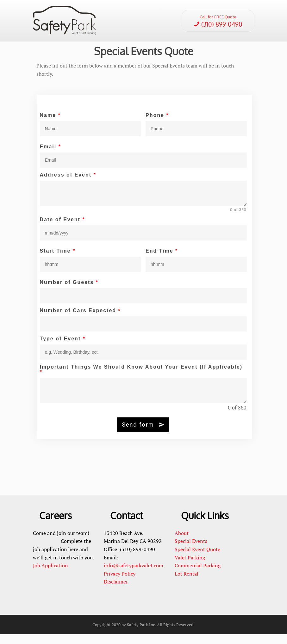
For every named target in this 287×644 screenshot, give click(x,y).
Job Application (50, 575)
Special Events (138, 17)
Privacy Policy (120, 583)
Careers (122, 37)
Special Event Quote (197, 559)
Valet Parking (190, 567)
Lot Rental (187, 583)
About (182, 543)
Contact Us (105, 37)
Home (101, 17)
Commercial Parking (198, 575)
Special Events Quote (144, 61)
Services (159, 17)
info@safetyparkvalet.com (134, 575)
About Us (116, 17)
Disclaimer (116, 592)
